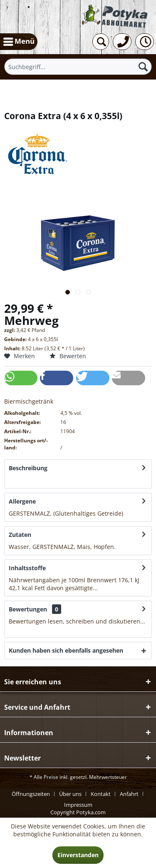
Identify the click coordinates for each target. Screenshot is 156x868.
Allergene (22, 501)
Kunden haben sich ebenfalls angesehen (66, 650)
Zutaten (20, 535)
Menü (19, 40)
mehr (16, 480)
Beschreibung (28, 468)
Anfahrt (129, 794)
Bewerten (68, 356)
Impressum (78, 805)
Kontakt (101, 794)
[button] (21, 378)
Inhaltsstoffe (27, 568)
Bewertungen (28, 609)
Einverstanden (78, 855)
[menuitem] (19, 42)
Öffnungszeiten (31, 794)
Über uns (70, 794)
